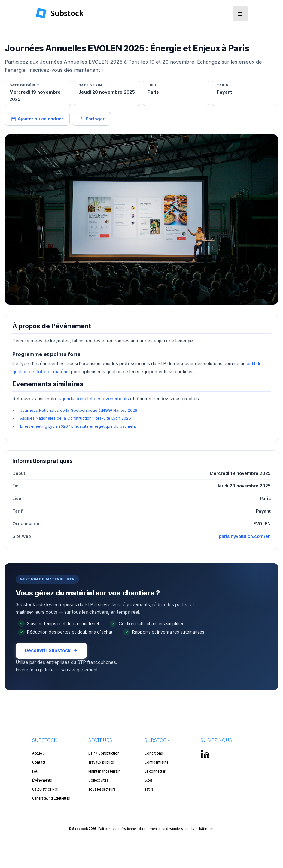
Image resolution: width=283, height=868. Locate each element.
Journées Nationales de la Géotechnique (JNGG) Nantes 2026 (79, 410)
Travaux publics (101, 762)
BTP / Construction (104, 753)
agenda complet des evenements (94, 399)
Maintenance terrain (104, 771)
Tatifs (149, 789)
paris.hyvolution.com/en (245, 536)
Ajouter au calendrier (37, 119)
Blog (148, 780)
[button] (240, 14)
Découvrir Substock (51, 651)
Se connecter (155, 771)
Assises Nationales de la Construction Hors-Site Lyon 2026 (76, 418)
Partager (92, 119)
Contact (39, 762)
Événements (42, 780)
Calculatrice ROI (45, 789)
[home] (65, 13)
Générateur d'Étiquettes (51, 798)
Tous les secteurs (102, 789)
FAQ (35, 771)
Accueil (38, 753)
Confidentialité (156, 762)
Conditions (154, 753)
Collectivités (98, 780)
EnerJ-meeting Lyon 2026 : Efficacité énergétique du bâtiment (78, 426)
